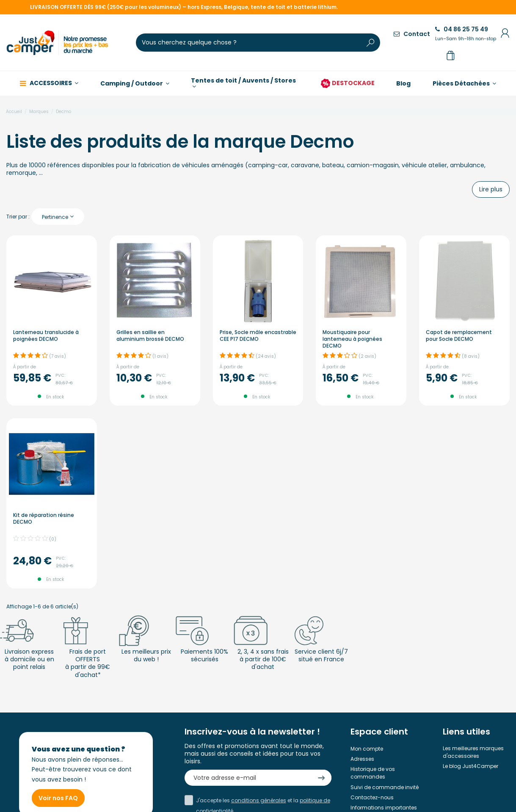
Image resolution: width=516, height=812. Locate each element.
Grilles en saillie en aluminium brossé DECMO (150, 336)
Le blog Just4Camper (470, 766)
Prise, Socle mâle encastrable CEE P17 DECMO (258, 336)
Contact (412, 34)
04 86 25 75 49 (466, 33)
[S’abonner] (321, 778)
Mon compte (367, 749)
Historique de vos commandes (373, 773)
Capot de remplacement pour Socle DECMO (459, 336)
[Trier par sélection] (58, 217)
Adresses (362, 759)
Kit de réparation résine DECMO (44, 518)
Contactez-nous (372, 797)
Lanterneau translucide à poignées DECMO (46, 336)
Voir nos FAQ (58, 798)
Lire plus (491, 189)
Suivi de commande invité (385, 787)
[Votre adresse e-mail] (248, 778)
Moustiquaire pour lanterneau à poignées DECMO (352, 339)
